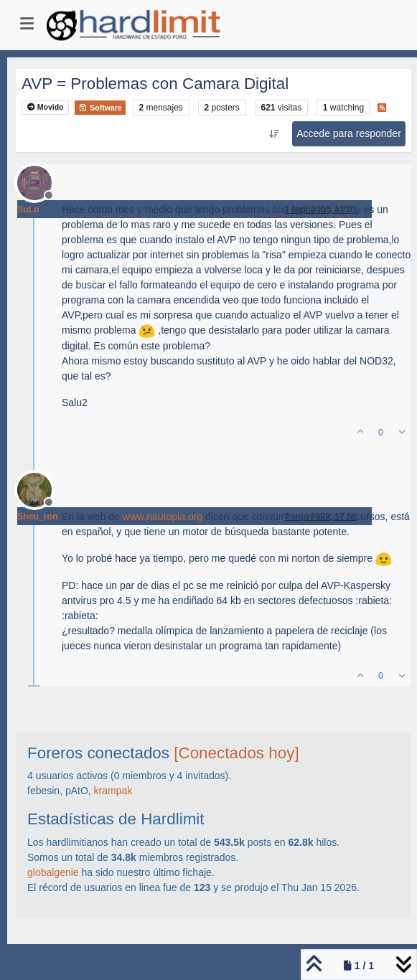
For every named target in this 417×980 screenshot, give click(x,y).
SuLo (28, 209)
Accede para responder (349, 133)
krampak (113, 791)
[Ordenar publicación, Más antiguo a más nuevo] (275, 134)
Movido (46, 107)
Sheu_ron (38, 517)
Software (100, 108)
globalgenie (53, 872)
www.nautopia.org (163, 517)
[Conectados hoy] (236, 753)
